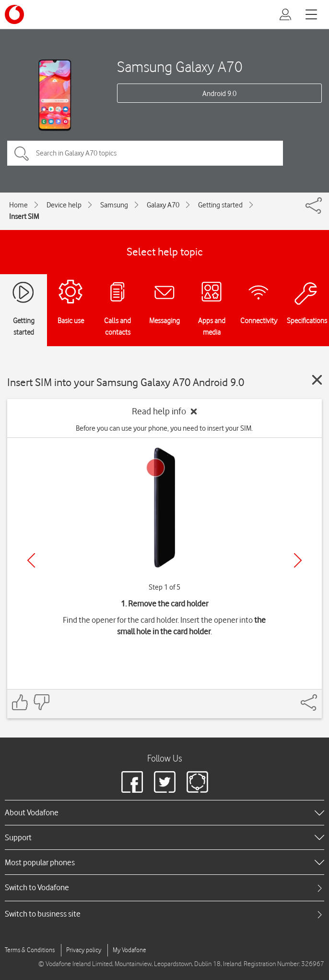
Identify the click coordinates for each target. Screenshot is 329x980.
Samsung (114, 205)
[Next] (298, 560)
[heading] (164, 812)
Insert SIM (24, 217)
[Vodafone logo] (14, 14)
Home (18, 205)
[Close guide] (317, 380)
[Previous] (31, 560)
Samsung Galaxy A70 (180, 67)
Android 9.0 (219, 94)
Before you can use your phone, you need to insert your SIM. (164, 428)
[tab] (164, 888)
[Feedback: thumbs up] (20, 702)
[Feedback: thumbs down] (41, 702)
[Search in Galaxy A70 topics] (145, 153)
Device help (64, 205)
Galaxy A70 (163, 205)
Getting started (220, 205)
